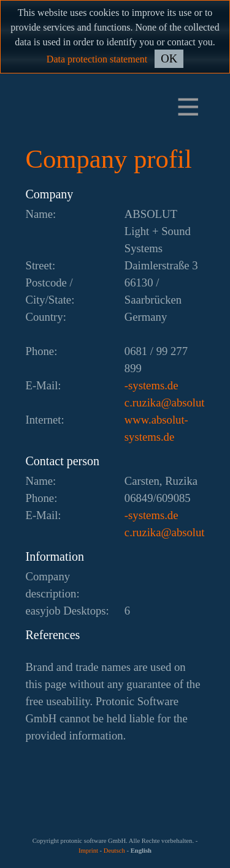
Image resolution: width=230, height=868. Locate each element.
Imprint (88, 851)
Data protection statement (97, 59)
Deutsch (114, 851)
